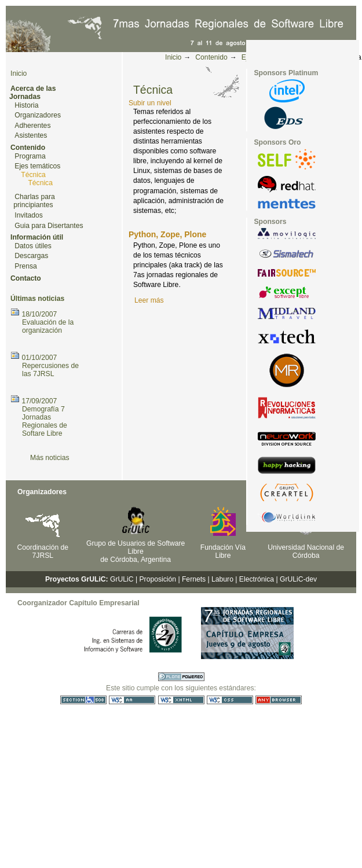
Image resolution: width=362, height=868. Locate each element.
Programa (30, 156)
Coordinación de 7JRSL (43, 551)
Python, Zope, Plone (167, 234)
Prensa (26, 266)
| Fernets (192, 579)
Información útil (37, 237)
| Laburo (221, 579)
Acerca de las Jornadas (32, 93)
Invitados (29, 215)
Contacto (26, 278)
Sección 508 (83, 700)
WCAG (132, 700)
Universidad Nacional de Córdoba (306, 551)
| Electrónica (255, 579)
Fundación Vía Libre (223, 551)
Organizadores (38, 115)
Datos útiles (33, 246)
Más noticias (50, 458)
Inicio (173, 57)
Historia (26, 105)
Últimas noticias (37, 299)
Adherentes (32, 126)
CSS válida (230, 700)
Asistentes (31, 135)
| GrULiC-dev (296, 579)
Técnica (33, 175)
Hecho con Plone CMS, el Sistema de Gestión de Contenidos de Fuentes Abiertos (181, 677)
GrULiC (122, 579)
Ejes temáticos (37, 166)
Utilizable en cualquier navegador (279, 700)
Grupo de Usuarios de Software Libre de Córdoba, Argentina (136, 551)
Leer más (149, 300)
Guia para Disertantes (49, 226)
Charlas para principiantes (34, 201)
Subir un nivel (150, 103)
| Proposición (156, 579)
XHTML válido (181, 700)
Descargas (31, 256)
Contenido (211, 57)
